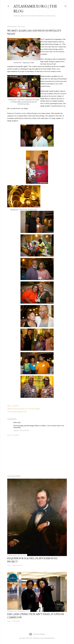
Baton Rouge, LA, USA (20, 412)
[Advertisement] (37, 456)
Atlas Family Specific (34, 409)
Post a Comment (13, 435)
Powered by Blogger (37, 634)
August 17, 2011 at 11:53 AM (21, 430)
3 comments (16, 621)
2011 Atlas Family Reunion (19, 409)
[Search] (66, 6)
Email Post (15, 406)
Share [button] (9, 406)
